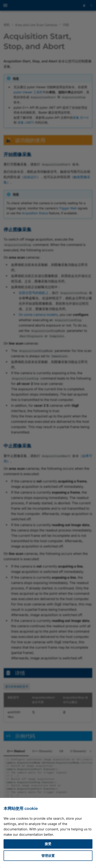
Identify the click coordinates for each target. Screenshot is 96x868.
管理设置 (48, 856)
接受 (48, 844)
